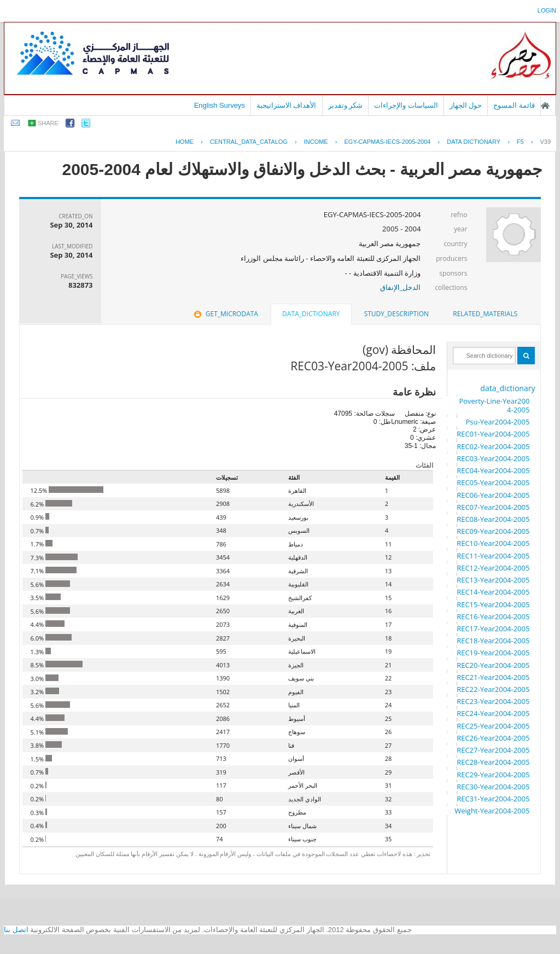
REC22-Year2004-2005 (493, 689)
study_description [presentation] (396, 314)
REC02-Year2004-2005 (493, 446)
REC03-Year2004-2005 (493, 458)
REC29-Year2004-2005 (493, 775)
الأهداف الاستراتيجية (287, 105)
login (547, 10)
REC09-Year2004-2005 (493, 531)
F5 (520, 142)
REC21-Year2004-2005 (493, 677)
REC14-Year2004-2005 (493, 592)
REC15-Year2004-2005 (493, 604)
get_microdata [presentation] (225, 314)
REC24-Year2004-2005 (493, 713)
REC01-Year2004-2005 (493, 434)
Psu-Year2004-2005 (497, 422)
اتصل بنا (16, 930)
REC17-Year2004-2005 (493, 629)
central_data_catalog (249, 142)
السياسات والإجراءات (406, 105)
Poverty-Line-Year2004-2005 (494, 405)
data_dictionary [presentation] (311, 314)
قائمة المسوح (514, 105)
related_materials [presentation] (485, 314)
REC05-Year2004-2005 (493, 482)
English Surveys (220, 105)
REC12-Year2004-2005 (493, 568)
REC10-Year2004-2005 (493, 543)
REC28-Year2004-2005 (493, 762)
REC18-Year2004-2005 (493, 641)
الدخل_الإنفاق (401, 287)
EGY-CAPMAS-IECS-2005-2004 (387, 142)
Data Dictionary (474, 142)
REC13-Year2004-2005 (493, 580)
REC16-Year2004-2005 (493, 616)
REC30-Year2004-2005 (493, 787)
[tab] (485, 314)
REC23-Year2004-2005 (493, 701)
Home (185, 142)
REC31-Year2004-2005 (493, 799)
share (48, 123)
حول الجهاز (466, 105)
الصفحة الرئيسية (545, 106)
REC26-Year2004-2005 (493, 738)
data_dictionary (507, 388)
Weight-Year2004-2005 (492, 811)
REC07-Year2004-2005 (493, 507)
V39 (545, 142)
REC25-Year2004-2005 (493, 726)
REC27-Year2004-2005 (493, 750)
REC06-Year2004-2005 (493, 495)
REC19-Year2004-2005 (493, 653)
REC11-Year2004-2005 (493, 556)
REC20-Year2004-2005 (493, 665)
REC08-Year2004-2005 (493, 519)
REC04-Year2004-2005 (493, 470)
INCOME (316, 142)
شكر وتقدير (346, 105)
